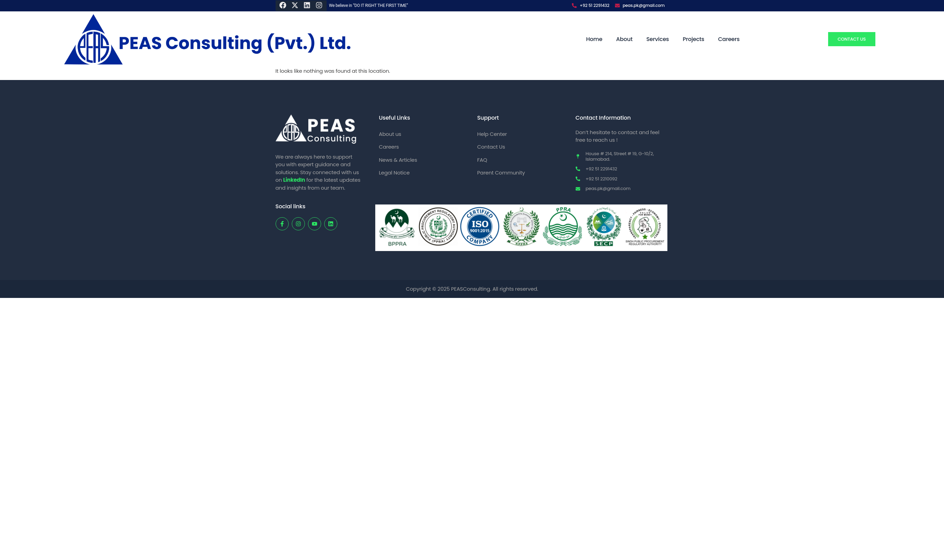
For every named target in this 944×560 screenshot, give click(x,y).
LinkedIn (294, 180)
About (624, 39)
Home (594, 39)
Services (658, 39)
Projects (693, 39)
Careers (729, 39)
